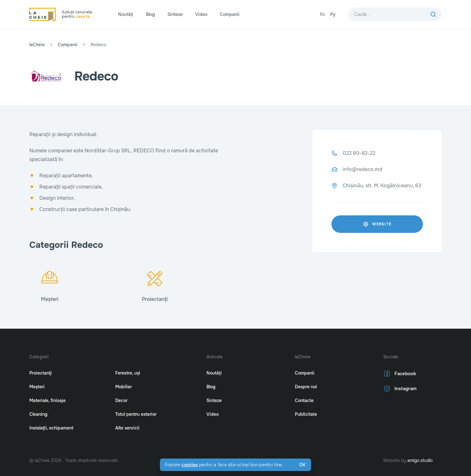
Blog (150, 14)
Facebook (399, 374)
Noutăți (126, 14)
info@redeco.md (362, 169)
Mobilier (124, 387)
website (377, 224)
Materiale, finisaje (47, 400)
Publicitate (306, 414)
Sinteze (175, 14)
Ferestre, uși (128, 373)
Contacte (304, 400)
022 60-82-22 (359, 153)
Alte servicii (127, 428)
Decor (121, 400)
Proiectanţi (41, 373)
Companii (230, 14)
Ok (302, 465)
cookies (190, 465)
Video (201, 14)
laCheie (37, 45)
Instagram (399, 389)
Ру (333, 14)
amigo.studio (420, 460)
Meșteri (37, 387)
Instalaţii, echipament (51, 428)
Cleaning (38, 414)
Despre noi (306, 387)
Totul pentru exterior (136, 414)
